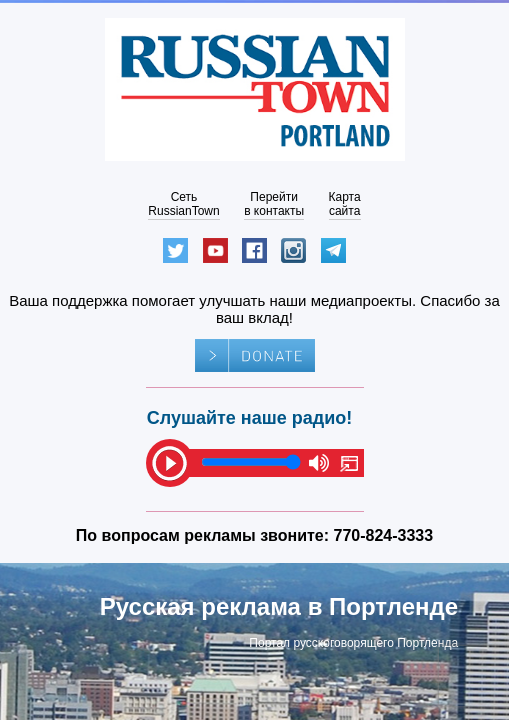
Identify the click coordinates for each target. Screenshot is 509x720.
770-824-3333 (384, 535)
